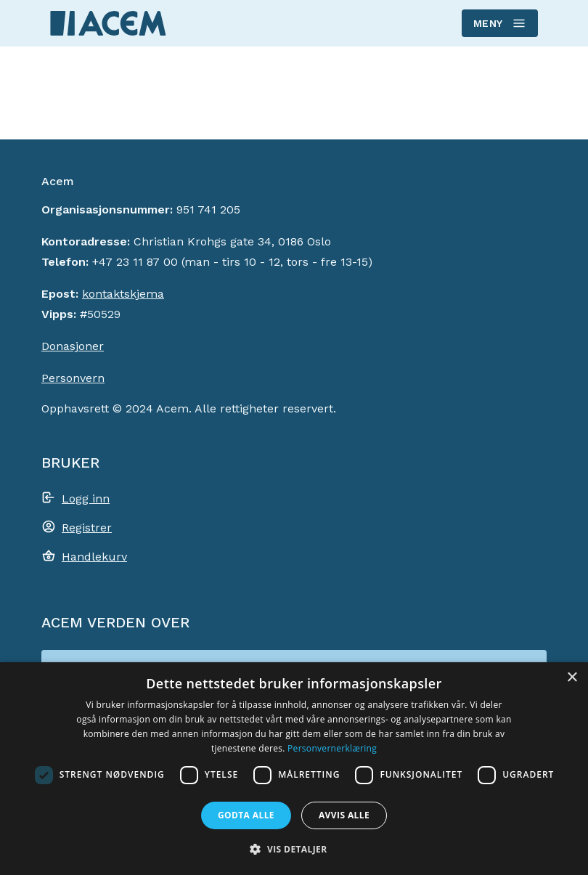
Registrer (87, 528)
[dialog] (294, 769)
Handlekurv (94, 557)
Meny (499, 23)
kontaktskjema (123, 294)
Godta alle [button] (246, 815)
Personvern (73, 378)
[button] (294, 849)
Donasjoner (73, 346)
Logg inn (86, 498)
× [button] (572, 678)
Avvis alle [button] (344, 815)
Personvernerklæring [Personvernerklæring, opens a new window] (332, 748)
